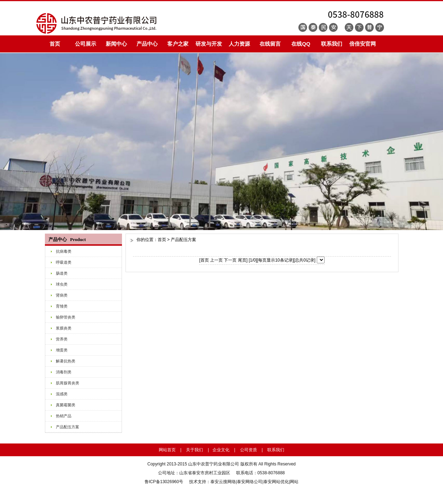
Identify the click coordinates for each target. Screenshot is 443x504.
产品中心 (147, 44)
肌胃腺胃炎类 (68, 383)
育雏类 (62, 306)
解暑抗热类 (66, 361)
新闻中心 (116, 44)
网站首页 (167, 450)
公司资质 (249, 450)
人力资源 (239, 44)
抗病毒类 (64, 251)
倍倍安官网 (363, 44)
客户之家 (178, 44)
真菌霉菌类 (66, 405)
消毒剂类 (64, 372)
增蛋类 (62, 350)
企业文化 (221, 450)
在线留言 (270, 44)
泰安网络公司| (250, 482)
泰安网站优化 (276, 482)
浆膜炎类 (64, 328)
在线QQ (301, 44)
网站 (294, 482)
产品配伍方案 (68, 427)
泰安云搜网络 (223, 482)
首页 (55, 44)
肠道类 (62, 273)
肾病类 (62, 295)
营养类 (62, 339)
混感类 (62, 394)
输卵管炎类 (66, 317)
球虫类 (62, 284)
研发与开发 (209, 44)
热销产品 (64, 416)
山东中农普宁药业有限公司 (214, 464)
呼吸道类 (64, 262)
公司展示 (86, 44)
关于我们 (194, 450)
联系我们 (332, 44)
